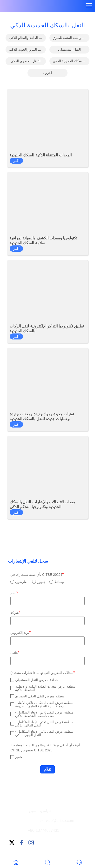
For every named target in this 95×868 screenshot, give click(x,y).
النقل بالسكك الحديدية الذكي (71, 61)
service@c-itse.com (57, 821)
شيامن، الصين (40, 811)
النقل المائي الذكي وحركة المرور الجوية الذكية (27, 49)
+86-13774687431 (43, 830)
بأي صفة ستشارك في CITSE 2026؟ (37, 574)
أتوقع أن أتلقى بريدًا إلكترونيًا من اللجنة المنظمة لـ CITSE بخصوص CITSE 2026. (45, 748)
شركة (15, 613)
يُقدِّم (47, 769)
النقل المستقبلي (69, 49)
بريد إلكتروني (20, 633)
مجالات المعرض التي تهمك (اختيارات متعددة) (43, 673)
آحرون (47, 73)
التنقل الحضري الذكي (26, 61)
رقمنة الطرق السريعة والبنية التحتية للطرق (71, 38)
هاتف (15, 653)
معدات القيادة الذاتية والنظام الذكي (27, 38)
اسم (14, 593)
